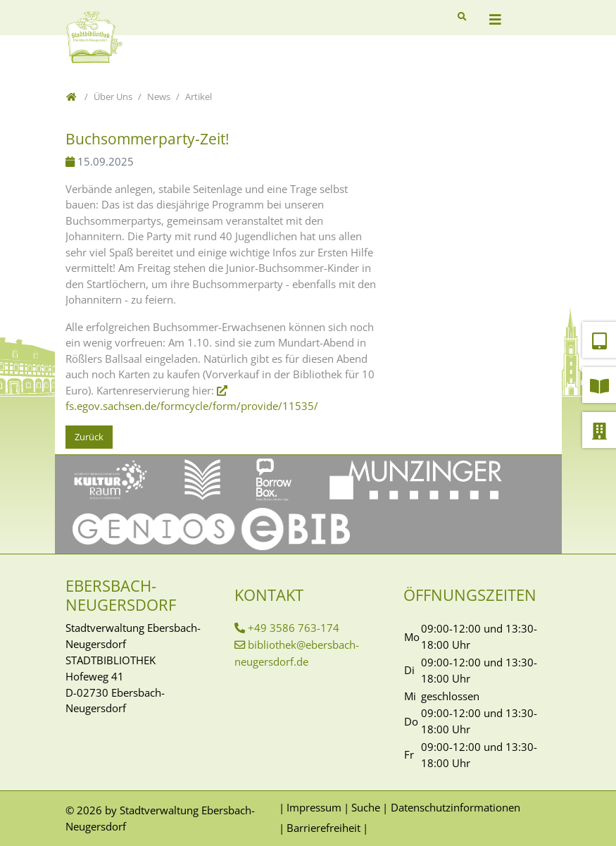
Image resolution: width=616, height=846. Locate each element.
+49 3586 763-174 (294, 628)
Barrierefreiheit (323, 828)
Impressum (314, 807)
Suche (366, 807)
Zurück (89, 437)
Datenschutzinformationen (455, 807)
